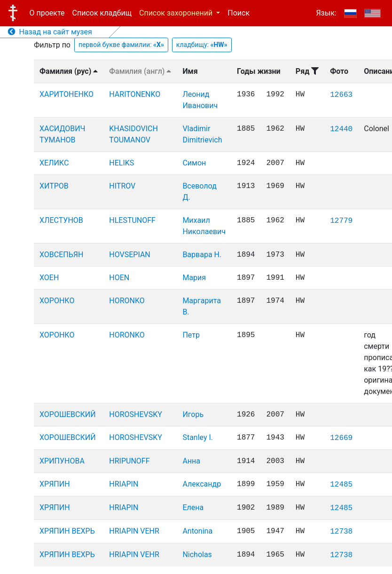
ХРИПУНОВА (62, 461)
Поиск (239, 13)
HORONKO (127, 301)
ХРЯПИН (55, 484)
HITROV (122, 186)
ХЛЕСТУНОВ (61, 220)
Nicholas (197, 554)
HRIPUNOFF (129, 461)
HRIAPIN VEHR (134, 531)
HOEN (119, 278)
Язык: (326, 13)
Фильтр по (52, 45)
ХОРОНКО (57, 301)
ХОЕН (49, 278)
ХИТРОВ (54, 186)
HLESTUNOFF (132, 220)
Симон (194, 163)
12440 (341, 129)
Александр (202, 484)
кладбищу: (202, 45)
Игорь (193, 414)
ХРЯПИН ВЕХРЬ (67, 531)
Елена (193, 507)
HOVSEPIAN (129, 255)
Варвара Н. (202, 255)
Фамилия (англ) (140, 71)
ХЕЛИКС (54, 163)
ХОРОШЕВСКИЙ (68, 414)
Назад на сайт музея (50, 32)
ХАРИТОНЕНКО (67, 94)
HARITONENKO (135, 94)
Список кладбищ (102, 13)
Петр (191, 335)
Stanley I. (198, 437)
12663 (341, 95)
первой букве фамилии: (121, 45)
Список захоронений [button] (177, 13)
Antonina (197, 531)
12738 (341, 532)
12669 (341, 438)
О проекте (47, 13)
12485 (341, 485)
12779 (341, 221)
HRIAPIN (124, 484)
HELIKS (122, 163)
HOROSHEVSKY (136, 414)
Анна (191, 461)
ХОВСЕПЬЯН (61, 255)
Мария (194, 278)
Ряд (307, 71)
